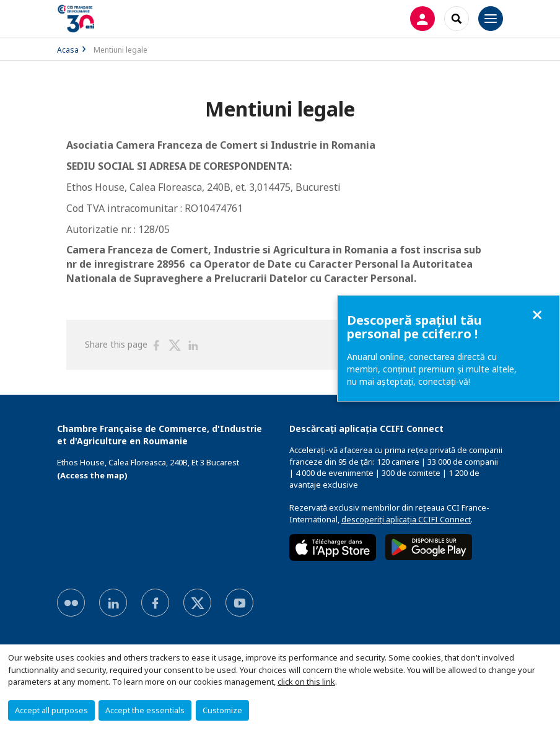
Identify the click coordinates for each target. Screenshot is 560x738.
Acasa (68, 50)
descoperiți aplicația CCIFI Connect (406, 519)
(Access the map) (92, 475)
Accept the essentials (145, 710)
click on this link (306, 682)
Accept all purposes (51, 710)
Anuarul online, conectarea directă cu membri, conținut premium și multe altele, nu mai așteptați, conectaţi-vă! (432, 369)
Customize (222, 710)
